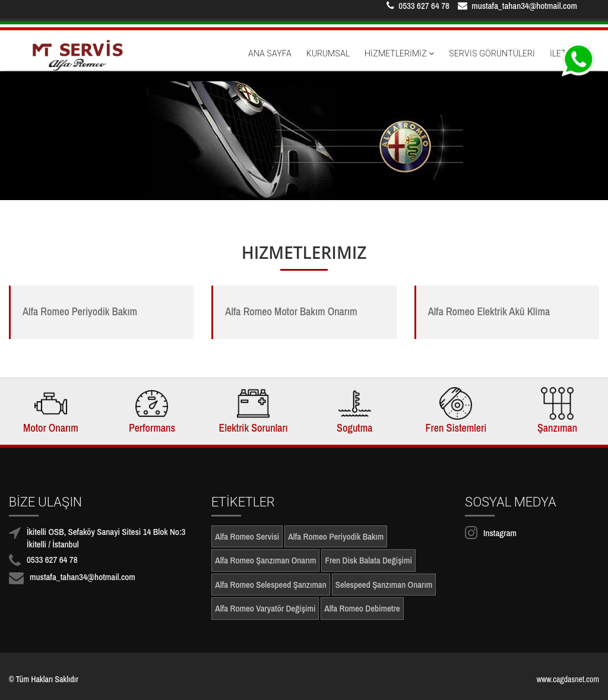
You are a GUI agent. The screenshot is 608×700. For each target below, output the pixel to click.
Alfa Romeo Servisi (247, 536)
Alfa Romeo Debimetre (362, 608)
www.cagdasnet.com (568, 679)
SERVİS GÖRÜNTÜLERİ (492, 62)
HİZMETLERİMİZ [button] (399, 62)
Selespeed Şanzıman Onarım (384, 585)
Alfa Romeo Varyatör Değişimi (265, 608)
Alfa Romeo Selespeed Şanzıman (270, 585)
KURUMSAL (328, 62)
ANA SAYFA (270, 62)
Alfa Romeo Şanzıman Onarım (265, 560)
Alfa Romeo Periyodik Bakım (336, 536)
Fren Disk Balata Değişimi (368, 560)
